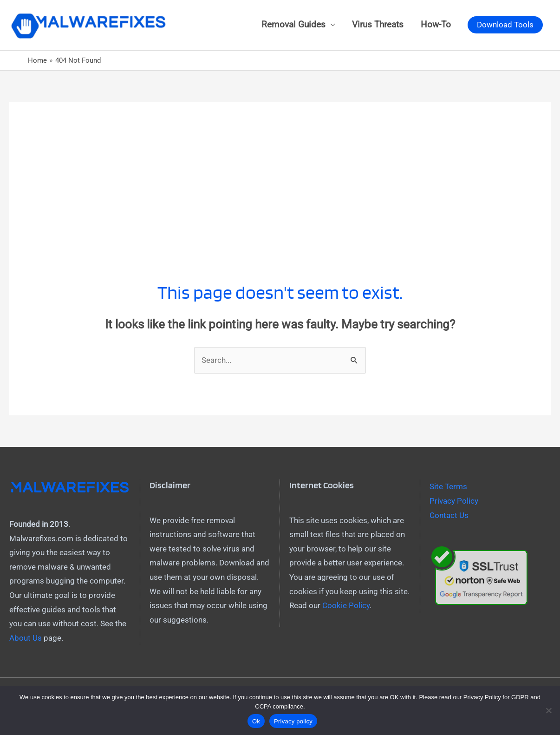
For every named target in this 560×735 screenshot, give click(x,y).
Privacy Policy (454, 501)
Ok (256, 721)
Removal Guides (293, 25)
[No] (548, 710)
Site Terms (448, 486)
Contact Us (449, 515)
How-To (436, 25)
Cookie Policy (346, 605)
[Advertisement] (280, 167)
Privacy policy (293, 721)
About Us (26, 638)
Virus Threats (378, 25)
